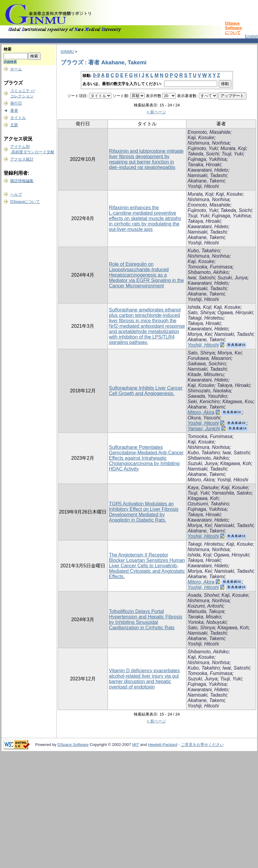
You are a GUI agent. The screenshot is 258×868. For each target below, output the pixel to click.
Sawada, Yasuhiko (207, 396)
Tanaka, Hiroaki (204, 165)
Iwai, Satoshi (201, 278)
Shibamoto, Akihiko (208, 272)
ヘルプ (16, 194)
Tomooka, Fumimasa (210, 267)
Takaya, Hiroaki (204, 221)
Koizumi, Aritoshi (205, 606)
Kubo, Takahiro (204, 251)
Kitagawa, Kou (238, 402)
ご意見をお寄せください (202, 745)
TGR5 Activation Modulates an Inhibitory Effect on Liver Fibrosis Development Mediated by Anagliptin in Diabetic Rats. (144, 512)
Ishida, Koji (199, 307)
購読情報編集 (22, 181)
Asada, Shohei (203, 595)
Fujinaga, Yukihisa (207, 159)
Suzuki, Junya (232, 278)
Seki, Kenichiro (204, 402)
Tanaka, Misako (204, 617)
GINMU (67, 52)
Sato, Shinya (201, 313)
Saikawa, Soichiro (207, 364)
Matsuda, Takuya (206, 611)
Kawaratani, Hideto (208, 170)
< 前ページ (156, 112)
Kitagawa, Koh (236, 463)
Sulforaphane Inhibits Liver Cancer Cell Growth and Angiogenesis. (146, 391)
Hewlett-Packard (163, 745)
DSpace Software (73, 745)
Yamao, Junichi (204, 429)
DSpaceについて (25, 202)
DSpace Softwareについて (233, 28)
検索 (7, 49)
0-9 (96, 75)
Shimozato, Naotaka (209, 391)
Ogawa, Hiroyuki (235, 313)
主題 (14, 125)
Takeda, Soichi (203, 154)
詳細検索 (10, 62)
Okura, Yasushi (204, 418)
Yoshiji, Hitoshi (203, 186)
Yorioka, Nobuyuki (207, 622)
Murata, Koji (233, 148)
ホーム (16, 69)
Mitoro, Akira (201, 412)
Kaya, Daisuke (203, 488)
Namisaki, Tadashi (207, 175)
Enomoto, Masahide (209, 132)
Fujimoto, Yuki (202, 148)
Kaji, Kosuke (201, 138)
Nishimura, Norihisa (208, 143)
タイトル (18, 118)
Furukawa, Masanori (209, 358)
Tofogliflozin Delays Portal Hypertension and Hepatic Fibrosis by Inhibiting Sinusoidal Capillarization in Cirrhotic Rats (146, 620)
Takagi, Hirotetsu (205, 318)
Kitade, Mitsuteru (205, 374)
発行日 (16, 103)
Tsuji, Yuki (232, 154)
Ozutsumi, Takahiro (208, 504)
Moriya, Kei (199, 334)
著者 (14, 110)
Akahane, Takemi (206, 181)
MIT (136, 745)
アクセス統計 (22, 159)
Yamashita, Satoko (231, 493)
